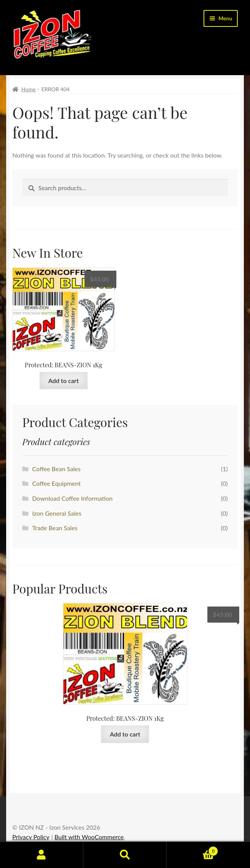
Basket (192, 850)
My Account (42, 855)
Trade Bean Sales (55, 528)
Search (125, 855)
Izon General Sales (57, 513)
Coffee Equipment (57, 483)
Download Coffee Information (72, 498)
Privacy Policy (31, 837)
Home (29, 89)
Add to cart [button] (64, 381)
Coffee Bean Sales (56, 469)
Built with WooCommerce (89, 837)
